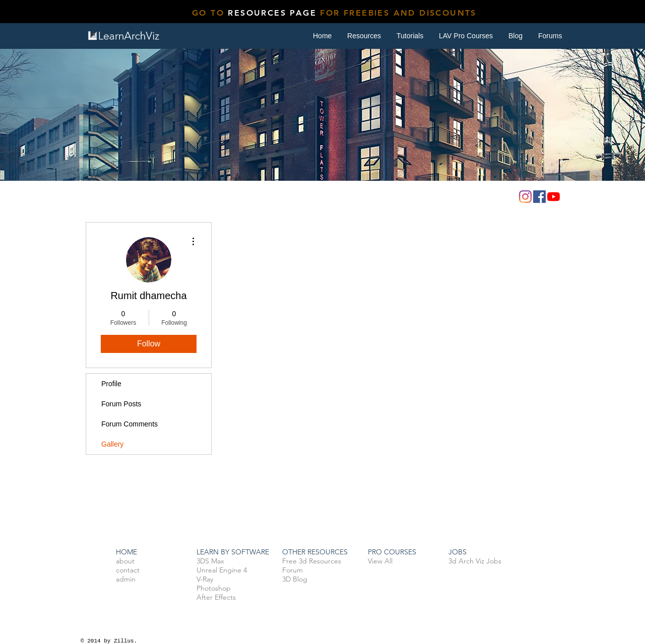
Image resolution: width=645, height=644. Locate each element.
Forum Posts (121, 404)
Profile (111, 384)
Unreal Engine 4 (222, 570)
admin (126, 579)
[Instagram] (525, 197)
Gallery (112, 444)
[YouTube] (554, 197)
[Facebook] (539, 197)
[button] (410, 36)
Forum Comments (130, 424)
